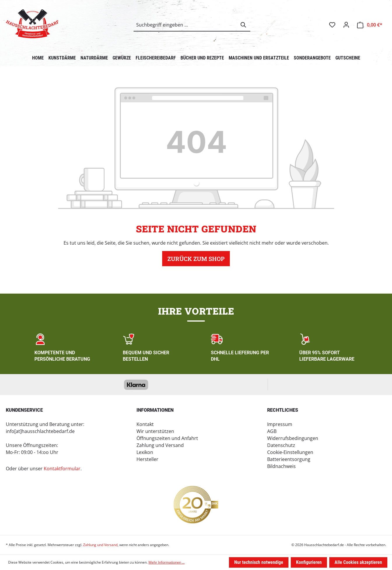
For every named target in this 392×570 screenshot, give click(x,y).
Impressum (280, 424)
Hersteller (147, 459)
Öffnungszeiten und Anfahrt (167, 438)
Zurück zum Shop (196, 259)
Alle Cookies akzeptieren (358, 562)
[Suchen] (244, 25)
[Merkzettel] (332, 25)
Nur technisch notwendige (259, 562)
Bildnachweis (281, 466)
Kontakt (145, 424)
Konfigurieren (309, 562)
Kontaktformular (62, 469)
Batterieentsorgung (289, 459)
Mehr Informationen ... (167, 562)
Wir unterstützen (155, 431)
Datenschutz (281, 445)
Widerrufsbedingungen (293, 438)
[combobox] (185, 25)
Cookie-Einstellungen (290, 452)
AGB (272, 431)
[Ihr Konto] (346, 25)
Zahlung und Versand (160, 445)
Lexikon (145, 452)
